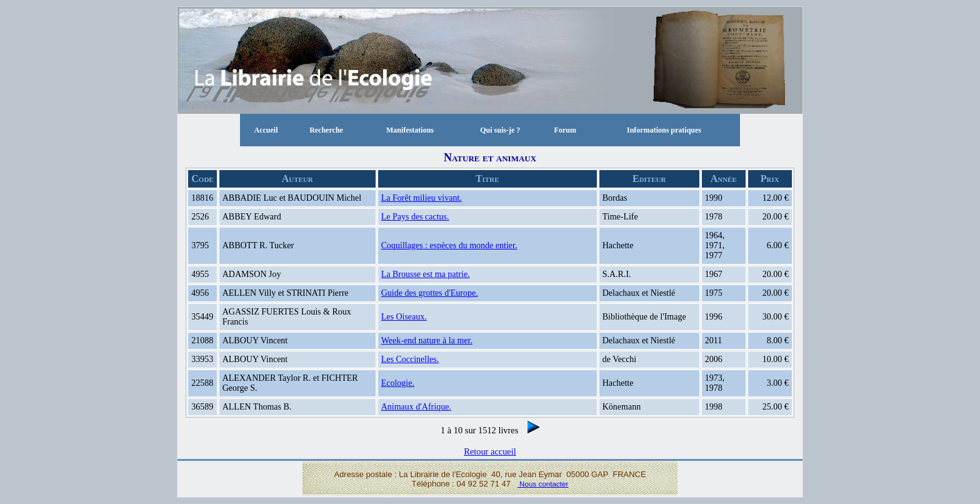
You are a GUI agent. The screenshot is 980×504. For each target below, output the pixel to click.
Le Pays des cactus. (415, 217)
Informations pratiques (664, 130)
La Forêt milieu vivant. (422, 198)
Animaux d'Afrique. (416, 407)
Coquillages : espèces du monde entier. (449, 245)
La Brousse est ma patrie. (426, 274)
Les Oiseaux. (404, 317)
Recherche (326, 130)
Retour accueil (490, 451)
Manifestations (410, 130)
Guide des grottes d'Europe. (430, 293)
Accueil (266, 130)
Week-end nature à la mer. (427, 340)
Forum (565, 130)
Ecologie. (398, 383)
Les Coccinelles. (410, 359)
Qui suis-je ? (500, 130)
